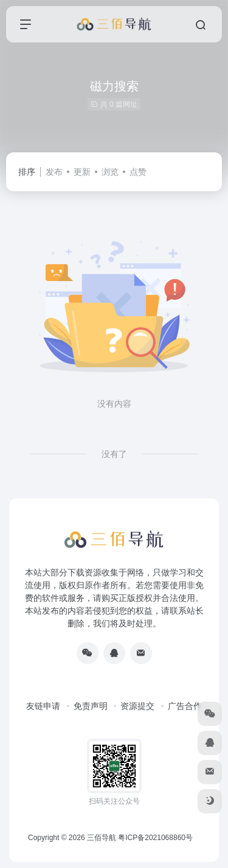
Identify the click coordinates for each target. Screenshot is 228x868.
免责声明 (91, 706)
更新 (82, 172)
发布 (54, 172)
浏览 (110, 172)
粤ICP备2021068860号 (155, 838)
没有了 (114, 454)
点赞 (138, 172)
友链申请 (43, 706)
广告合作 (185, 706)
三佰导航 (102, 838)
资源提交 (137, 706)
